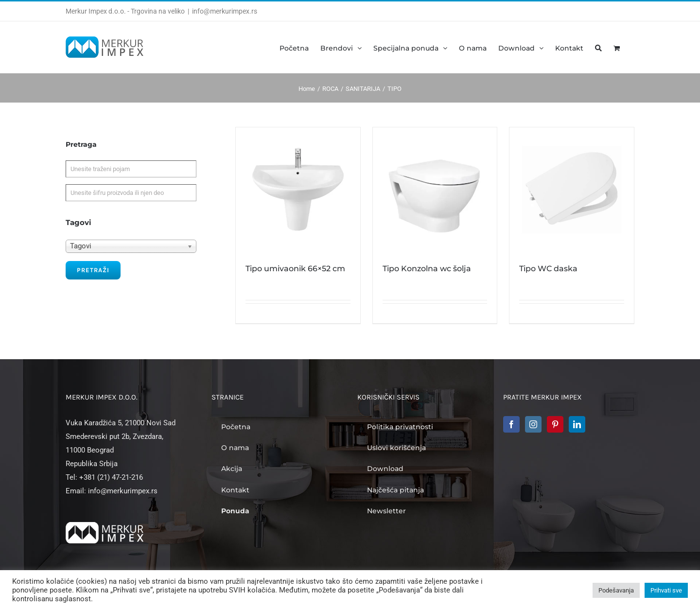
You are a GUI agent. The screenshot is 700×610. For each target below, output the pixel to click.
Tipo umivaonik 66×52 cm (295, 269)
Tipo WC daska (548, 269)
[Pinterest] (555, 424)
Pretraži (93, 270)
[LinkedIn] (577, 424)
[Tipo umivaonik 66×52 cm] (298, 190)
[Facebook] (511, 424)
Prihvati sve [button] (666, 590)
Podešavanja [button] (616, 590)
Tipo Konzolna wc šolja (427, 269)
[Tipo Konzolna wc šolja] (435, 190)
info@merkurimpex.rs (225, 11)
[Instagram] (533, 424)
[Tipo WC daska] (572, 190)
